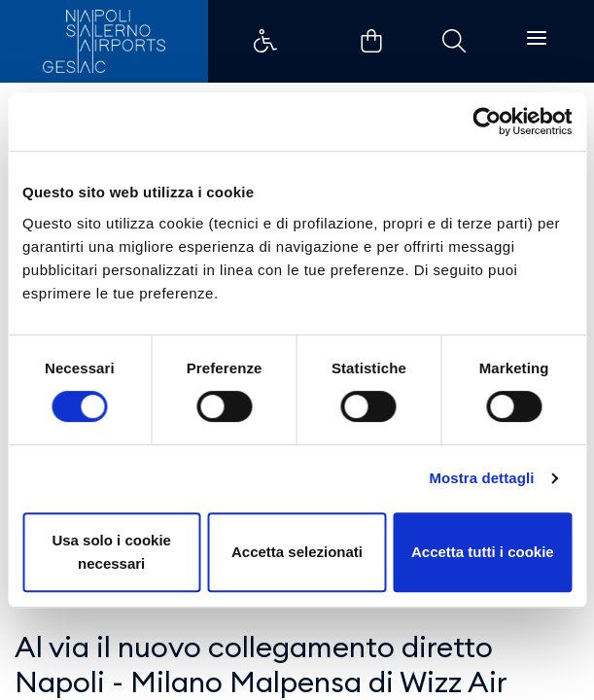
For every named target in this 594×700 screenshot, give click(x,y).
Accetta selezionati (297, 552)
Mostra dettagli (481, 478)
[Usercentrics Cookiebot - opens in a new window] (487, 122)
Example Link (265, 41)
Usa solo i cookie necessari (111, 552)
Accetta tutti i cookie (483, 552)
